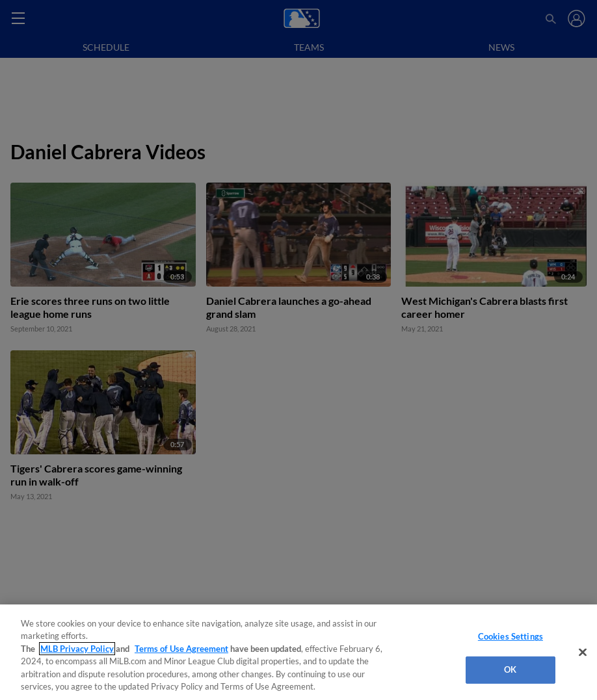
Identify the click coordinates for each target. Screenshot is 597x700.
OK (510, 669)
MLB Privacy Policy (77, 649)
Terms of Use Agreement (181, 649)
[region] (298, 652)
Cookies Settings (511, 636)
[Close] (583, 653)
